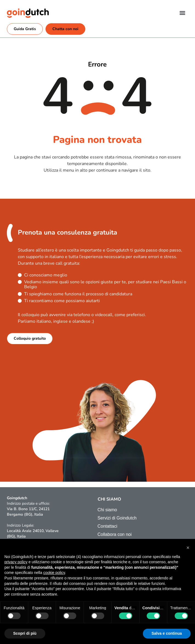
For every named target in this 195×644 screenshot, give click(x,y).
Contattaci (108, 526)
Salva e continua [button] (167, 633)
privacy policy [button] (16, 562)
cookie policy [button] (54, 573)
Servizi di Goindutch (117, 518)
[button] (182, 13)
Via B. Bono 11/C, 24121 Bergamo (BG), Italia (28, 512)
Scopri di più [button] (25, 633)
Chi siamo (107, 510)
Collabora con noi (115, 534)
